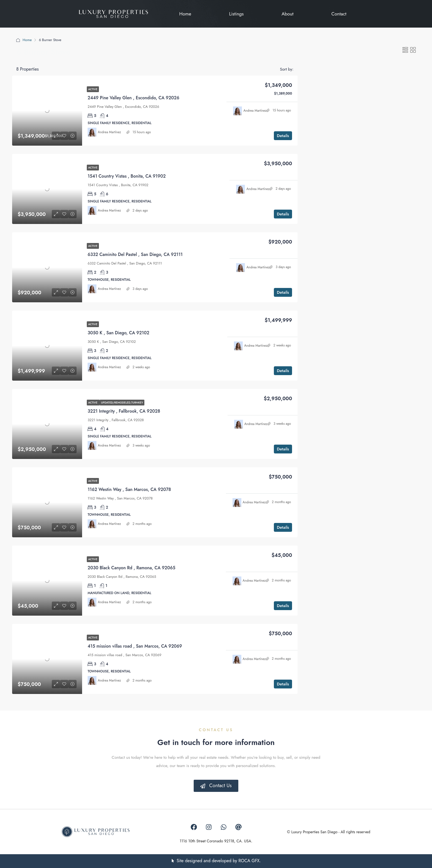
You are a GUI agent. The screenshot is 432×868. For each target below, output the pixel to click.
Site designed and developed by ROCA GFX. (219, 861)
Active (93, 89)
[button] (405, 50)
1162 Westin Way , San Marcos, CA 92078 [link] (129, 489)
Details (283, 136)
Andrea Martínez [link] (109, 132)
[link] (47, 111)
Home (27, 40)
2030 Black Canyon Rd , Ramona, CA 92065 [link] (131, 568)
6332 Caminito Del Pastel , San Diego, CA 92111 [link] (135, 254)
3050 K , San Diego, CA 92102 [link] (118, 333)
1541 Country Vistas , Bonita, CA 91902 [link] (127, 176)
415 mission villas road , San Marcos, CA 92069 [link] (135, 646)
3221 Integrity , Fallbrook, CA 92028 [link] (124, 411)
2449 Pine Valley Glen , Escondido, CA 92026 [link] (133, 98)
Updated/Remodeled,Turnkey (122, 403)
